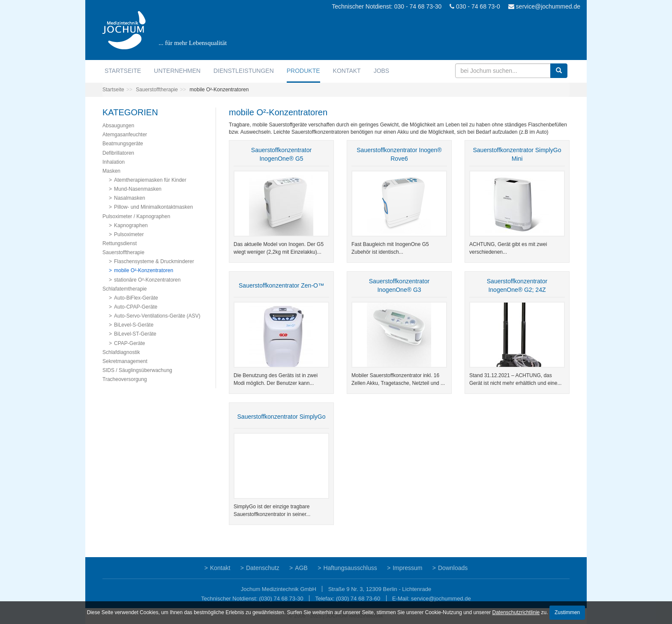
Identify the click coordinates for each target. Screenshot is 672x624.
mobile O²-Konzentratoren (144, 270)
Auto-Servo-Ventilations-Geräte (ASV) (157, 316)
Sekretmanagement (125, 361)
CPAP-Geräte (129, 343)
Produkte (303, 71)
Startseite (123, 71)
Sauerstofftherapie (157, 90)
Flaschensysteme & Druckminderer (154, 261)
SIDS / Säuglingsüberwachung (137, 370)
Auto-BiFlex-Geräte (136, 298)
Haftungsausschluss (350, 568)
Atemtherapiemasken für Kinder (150, 180)
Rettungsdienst (120, 243)
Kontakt (347, 71)
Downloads (453, 568)
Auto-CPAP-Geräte (136, 307)
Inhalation (114, 162)
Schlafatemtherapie (124, 289)
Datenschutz (263, 568)
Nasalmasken (130, 198)
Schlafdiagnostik (121, 352)
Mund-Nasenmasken (138, 189)
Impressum (407, 568)
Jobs (382, 71)
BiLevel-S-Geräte (134, 325)
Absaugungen (118, 126)
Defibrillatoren (118, 153)
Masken (111, 171)
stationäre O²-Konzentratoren (147, 280)
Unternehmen (177, 71)
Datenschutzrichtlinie (516, 612)
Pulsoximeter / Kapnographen (136, 216)
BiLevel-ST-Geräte (135, 334)
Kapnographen (131, 225)
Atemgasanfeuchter (125, 135)
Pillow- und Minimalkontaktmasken (153, 207)
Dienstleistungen (244, 71)
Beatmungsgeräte (123, 144)
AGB (301, 568)
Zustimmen (567, 612)
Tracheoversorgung (125, 379)
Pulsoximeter (129, 234)
